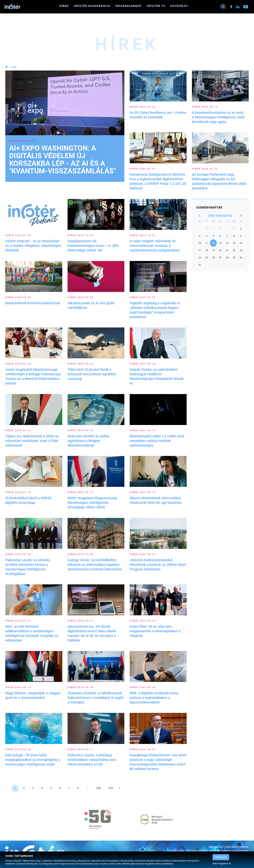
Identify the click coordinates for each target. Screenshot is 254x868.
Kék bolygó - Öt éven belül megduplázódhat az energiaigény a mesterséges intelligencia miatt (33, 760)
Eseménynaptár (209, 208)
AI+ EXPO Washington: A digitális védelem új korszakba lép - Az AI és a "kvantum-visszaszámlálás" (63, 160)
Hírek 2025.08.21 (81, 621)
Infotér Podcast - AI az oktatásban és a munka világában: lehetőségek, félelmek (34, 246)
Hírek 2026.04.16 (205, 107)
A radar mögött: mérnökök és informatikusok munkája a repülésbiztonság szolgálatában (155, 246)
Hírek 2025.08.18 (81, 687)
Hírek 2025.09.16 (81, 430)
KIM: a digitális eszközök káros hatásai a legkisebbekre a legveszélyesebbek (154, 698)
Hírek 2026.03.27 (205, 169)
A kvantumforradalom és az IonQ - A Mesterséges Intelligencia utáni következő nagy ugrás (219, 117)
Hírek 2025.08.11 (81, 749)
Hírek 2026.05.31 (22, 141)
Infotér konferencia (92, 6)
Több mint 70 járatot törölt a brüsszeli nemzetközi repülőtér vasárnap (92, 374)
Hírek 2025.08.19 (143, 621)
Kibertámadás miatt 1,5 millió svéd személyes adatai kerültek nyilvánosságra (157, 441)
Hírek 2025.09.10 (18, 492)
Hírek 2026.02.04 (18, 235)
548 (99, 788)
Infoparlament (128, 6)
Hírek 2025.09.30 (18, 297)
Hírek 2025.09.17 (18, 430)
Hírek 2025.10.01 (143, 235)
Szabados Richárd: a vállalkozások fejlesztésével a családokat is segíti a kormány (96, 698)
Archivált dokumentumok (229, 847)
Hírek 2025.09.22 (18, 364)
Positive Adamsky (240, 851)
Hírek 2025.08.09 (143, 749)
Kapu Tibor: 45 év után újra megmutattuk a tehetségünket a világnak (155, 631)
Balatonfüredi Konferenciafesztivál (33, 303)
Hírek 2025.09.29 (81, 297)
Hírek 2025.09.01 (18, 621)
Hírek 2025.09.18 (143, 364)
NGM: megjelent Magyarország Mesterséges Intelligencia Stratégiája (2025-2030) (92, 503)
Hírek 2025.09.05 (18, 554)
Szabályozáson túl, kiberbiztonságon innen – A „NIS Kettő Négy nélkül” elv (93, 246)
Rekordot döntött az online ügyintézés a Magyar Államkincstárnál (88, 441)
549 (111, 788)
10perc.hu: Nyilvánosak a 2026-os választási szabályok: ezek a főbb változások (32, 441)
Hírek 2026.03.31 (143, 169)
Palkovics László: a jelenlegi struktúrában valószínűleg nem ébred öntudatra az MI (92, 760)
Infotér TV (156, 6)
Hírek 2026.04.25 (143, 107)
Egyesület (179, 6)
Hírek (64, 6)
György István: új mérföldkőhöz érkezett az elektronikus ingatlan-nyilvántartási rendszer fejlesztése (95, 565)
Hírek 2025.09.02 (143, 554)
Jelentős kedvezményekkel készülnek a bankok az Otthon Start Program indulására (158, 565)
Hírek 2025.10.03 (81, 235)
